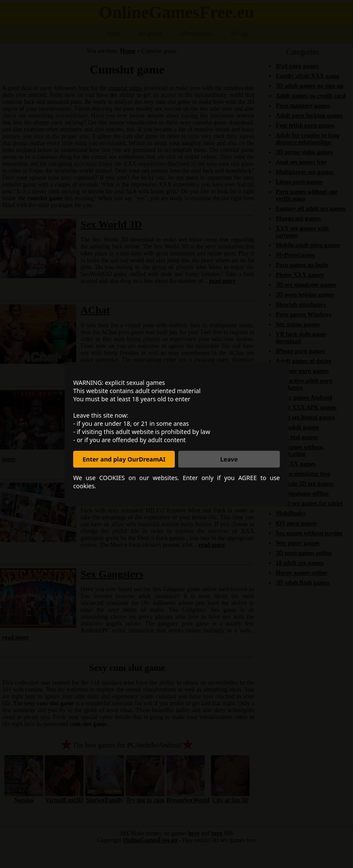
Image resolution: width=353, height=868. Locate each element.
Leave (229, 459)
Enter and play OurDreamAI (124, 459)
